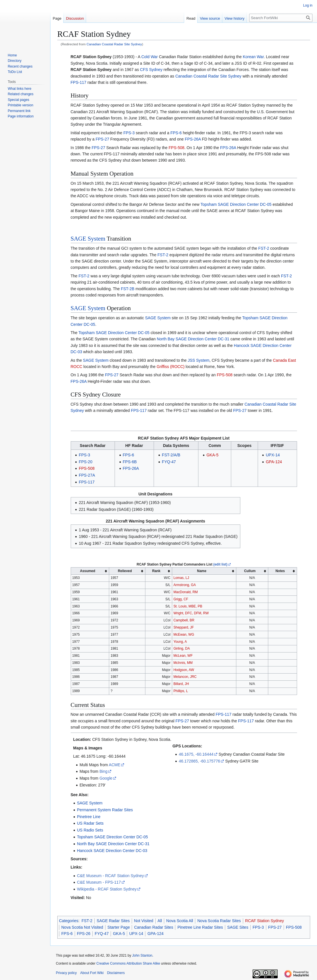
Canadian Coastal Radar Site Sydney (114, 44)
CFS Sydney (151, 70)
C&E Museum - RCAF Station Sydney (110, 876)
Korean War (253, 57)
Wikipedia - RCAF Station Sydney (107, 889)
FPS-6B (130, 462)
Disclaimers (116, 973)
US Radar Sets (90, 823)
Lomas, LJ (181, 578)
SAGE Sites (238, 927)
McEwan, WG (184, 635)
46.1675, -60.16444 (196, 754)
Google (106, 778)
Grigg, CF (181, 599)
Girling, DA (182, 648)
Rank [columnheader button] (156, 571)
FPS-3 (129, 133)
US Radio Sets (90, 830)
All (160, 921)
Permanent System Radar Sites (105, 810)
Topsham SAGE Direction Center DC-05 (236, 204)
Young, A (180, 642)
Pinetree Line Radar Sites (200, 927)
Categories (69, 921)
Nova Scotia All (180, 921)
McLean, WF (183, 656)
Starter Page (119, 927)
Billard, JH (181, 684)
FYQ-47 (169, 462)
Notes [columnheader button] (280, 571)
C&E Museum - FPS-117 (99, 882)
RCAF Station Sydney (91, 70)
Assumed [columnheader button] (88, 571)
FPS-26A (193, 139)
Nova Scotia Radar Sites (219, 921)
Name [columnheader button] (202, 571)
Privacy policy (66, 973)
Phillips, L (181, 691)
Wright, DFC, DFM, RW (191, 613)
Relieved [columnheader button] (125, 571)
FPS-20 (85, 462)
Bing (103, 771)
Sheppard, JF (183, 627)
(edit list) (220, 564)
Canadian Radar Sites (154, 927)
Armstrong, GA (185, 585)
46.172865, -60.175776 (199, 761)
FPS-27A (87, 475)
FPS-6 (176, 133)
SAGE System (88, 239)
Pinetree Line (89, 817)
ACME (115, 765)
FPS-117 (79, 82)
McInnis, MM (183, 663)
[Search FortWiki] (281, 18)
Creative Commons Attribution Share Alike (128, 963)
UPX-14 (273, 455)
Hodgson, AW (184, 670)
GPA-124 (274, 462)
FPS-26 (84, 934)
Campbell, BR (184, 620)
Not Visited (144, 921)
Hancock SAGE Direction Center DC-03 (112, 851)
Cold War (150, 57)
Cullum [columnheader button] (250, 571)
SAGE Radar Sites (113, 921)
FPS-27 (102, 139)
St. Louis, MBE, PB (188, 606)
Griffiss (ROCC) (170, 367)
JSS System (198, 360)
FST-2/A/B (171, 455)
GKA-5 (212, 455)
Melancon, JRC (185, 677)
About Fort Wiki (92, 973)
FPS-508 (177, 148)
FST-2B (128, 289)
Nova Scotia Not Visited (82, 927)
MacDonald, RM (185, 592)
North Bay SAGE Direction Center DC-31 (193, 339)
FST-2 (264, 248)
